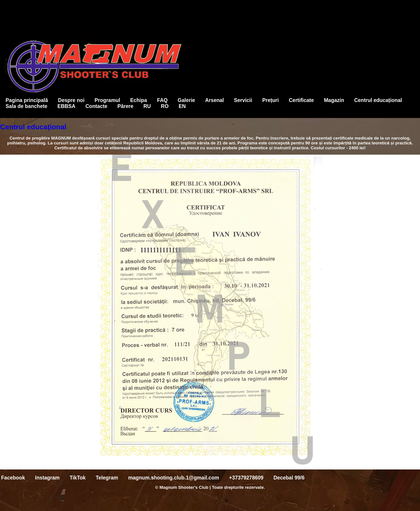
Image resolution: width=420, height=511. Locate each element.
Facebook (13, 478)
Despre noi (71, 100)
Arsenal (215, 100)
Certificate (301, 100)
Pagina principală (27, 100)
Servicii (243, 100)
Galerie (186, 100)
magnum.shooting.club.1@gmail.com (174, 478)
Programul (107, 100)
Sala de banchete (26, 106)
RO (165, 106)
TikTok (78, 478)
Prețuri (270, 100)
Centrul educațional (378, 100)
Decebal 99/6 (289, 478)
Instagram (47, 478)
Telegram (107, 478)
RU (147, 106)
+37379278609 (246, 478)
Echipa (139, 100)
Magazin (334, 100)
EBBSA (67, 106)
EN (182, 106)
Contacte (96, 106)
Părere (125, 106)
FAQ (162, 100)
